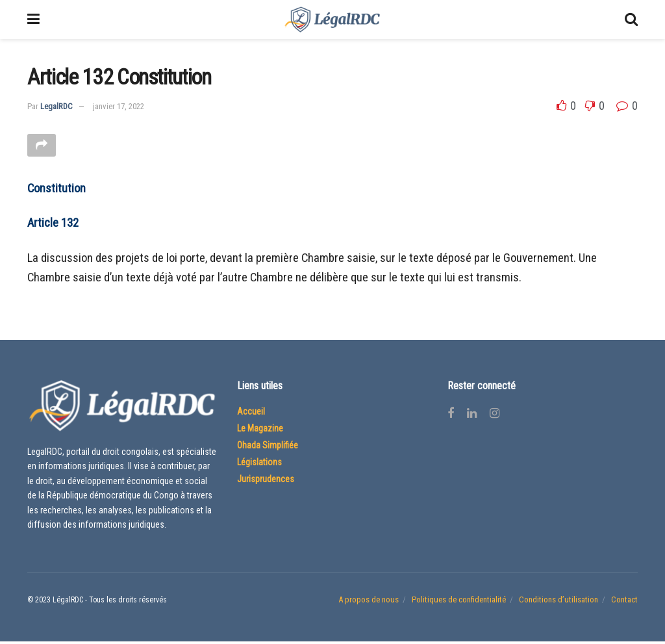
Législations (259, 465)
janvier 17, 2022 (119, 106)
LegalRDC (56, 106)
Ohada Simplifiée (268, 448)
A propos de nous (369, 601)
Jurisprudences (266, 482)
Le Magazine (260, 431)
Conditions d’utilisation (558, 601)
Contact (624, 601)
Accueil (251, 414)
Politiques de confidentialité (459, 601)
